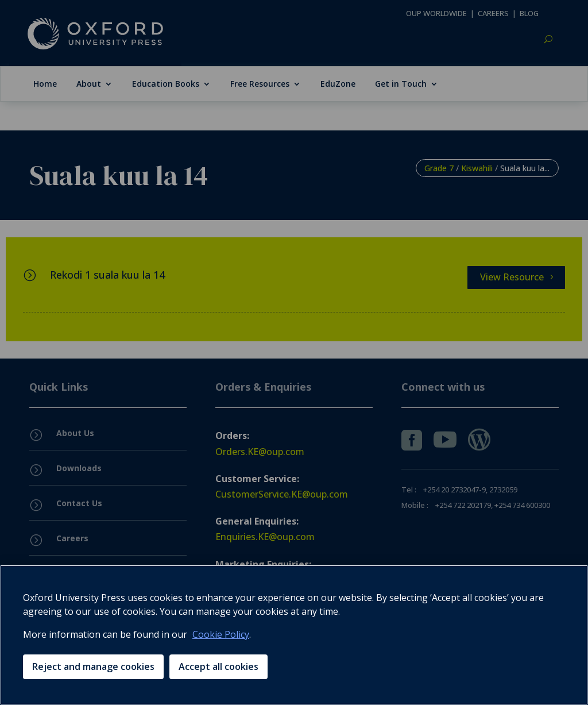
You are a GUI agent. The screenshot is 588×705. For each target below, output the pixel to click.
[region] (294, 635)
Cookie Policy (221, 634)
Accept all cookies (218, 667)
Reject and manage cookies (93, 667)
